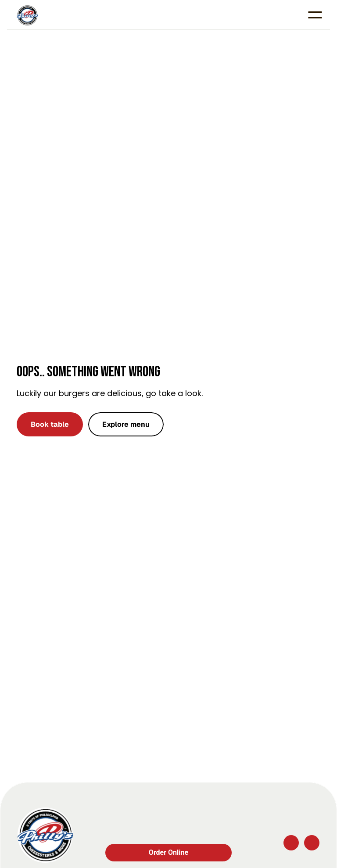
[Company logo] (45, 835)
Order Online (168, 852)
